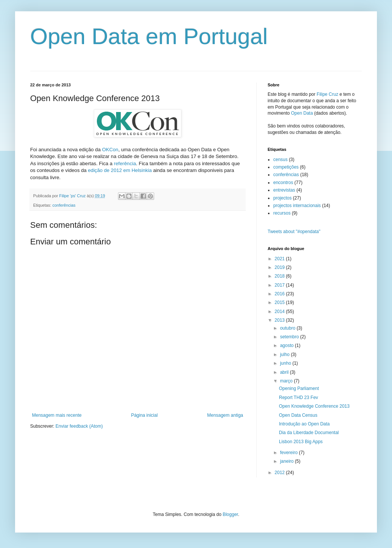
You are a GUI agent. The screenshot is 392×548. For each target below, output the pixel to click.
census (280, 160)
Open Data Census (298, 415)
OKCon (110, 150)
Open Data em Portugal (149, 36)
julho (286, 355)
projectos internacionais (297, 206)
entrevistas (284, 190)
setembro (290, 337)
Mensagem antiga (225, 415)
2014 (280, 312)
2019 (280, 267)
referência (125, 163)
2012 (280, 473)
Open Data (302, 113)
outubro (288, 328)
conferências (64, 205)
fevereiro (289, 453)
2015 (280, 302)
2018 (280, 276)
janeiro (287, 461)
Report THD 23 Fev (299, 398)
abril (285, 372)
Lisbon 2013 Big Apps (301, 442)
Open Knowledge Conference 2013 (314, 406)
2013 (280, 320)
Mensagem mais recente (57, 415)
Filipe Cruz (327, 94)
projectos (283, 198)
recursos (282, 213)
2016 (280, 294)
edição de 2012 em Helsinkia (120, 170)
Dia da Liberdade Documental (309, 433)
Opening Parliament (299, 388)
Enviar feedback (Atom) (79, 426)
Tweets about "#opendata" (294, 232)
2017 (280, 285)
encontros (283, 183)
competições (286, 167)
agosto (287, 345)
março (287, 381)
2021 (280, 259)
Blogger (230, 514)
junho (286, 363)
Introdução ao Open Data (304, 424)
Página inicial (145, 415)
